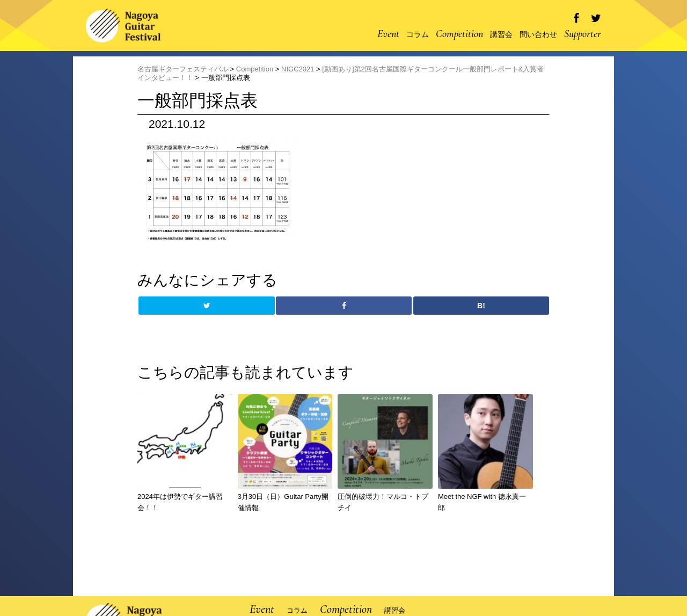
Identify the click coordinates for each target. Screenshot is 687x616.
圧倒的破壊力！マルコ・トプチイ (383, 502)
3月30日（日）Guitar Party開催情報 (283, 502)
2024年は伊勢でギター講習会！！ (180, 502)
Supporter (583, 34)
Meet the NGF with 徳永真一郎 (482, 502)
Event (388, 34)
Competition (459, 34)
